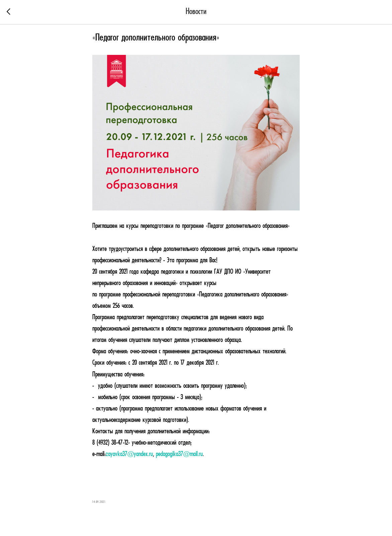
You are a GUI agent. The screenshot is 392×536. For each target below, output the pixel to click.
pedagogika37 (170, 454)
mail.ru (196, 454)
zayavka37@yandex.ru (129, 454)
